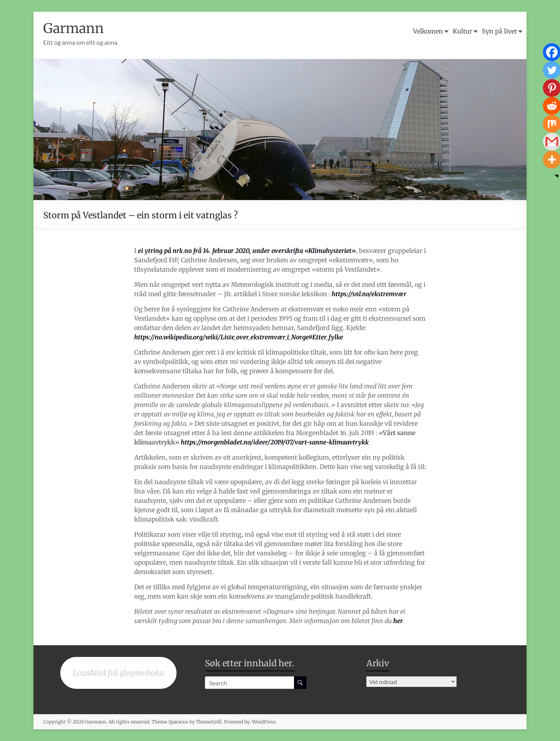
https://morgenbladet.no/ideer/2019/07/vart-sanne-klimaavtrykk (275, 442)
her (398, 621)
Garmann (75, 28)
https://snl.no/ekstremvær (369, 294)
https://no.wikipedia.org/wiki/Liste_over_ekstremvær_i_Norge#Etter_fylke (239, 337)
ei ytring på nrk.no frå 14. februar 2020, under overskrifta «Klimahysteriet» (247, 251)
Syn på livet (499, 31)
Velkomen (428, 31)
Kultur (462, 31)
